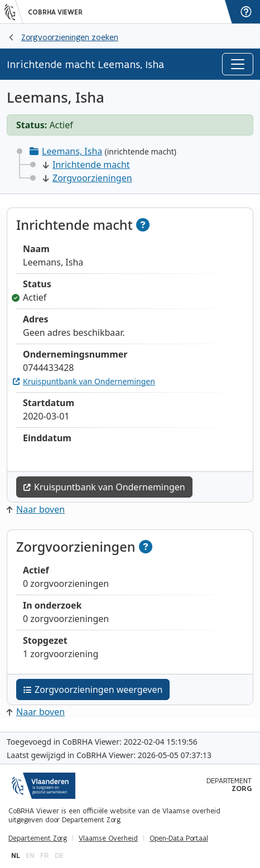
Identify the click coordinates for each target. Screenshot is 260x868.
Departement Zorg (38, 838)
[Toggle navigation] (238, 64)
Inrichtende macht (86, 165)
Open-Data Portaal (179, 838)
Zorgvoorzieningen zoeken (70, 37)
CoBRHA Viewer (55, 12)
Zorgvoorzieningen (88, 178)
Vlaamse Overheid (108, 838)
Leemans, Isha (72, 151)
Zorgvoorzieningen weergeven (93, 689)
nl (16, 855)
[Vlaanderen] (14, 12)
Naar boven (36, 509)
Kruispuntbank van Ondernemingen (84, 381)
